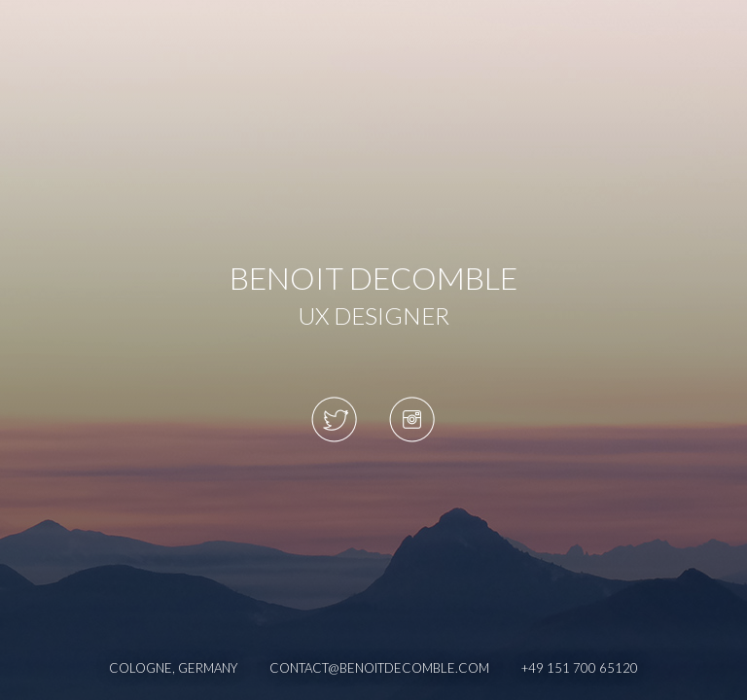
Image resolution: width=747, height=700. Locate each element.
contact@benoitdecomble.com (379, 668)
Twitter (335, 419)
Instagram (412, 419)
